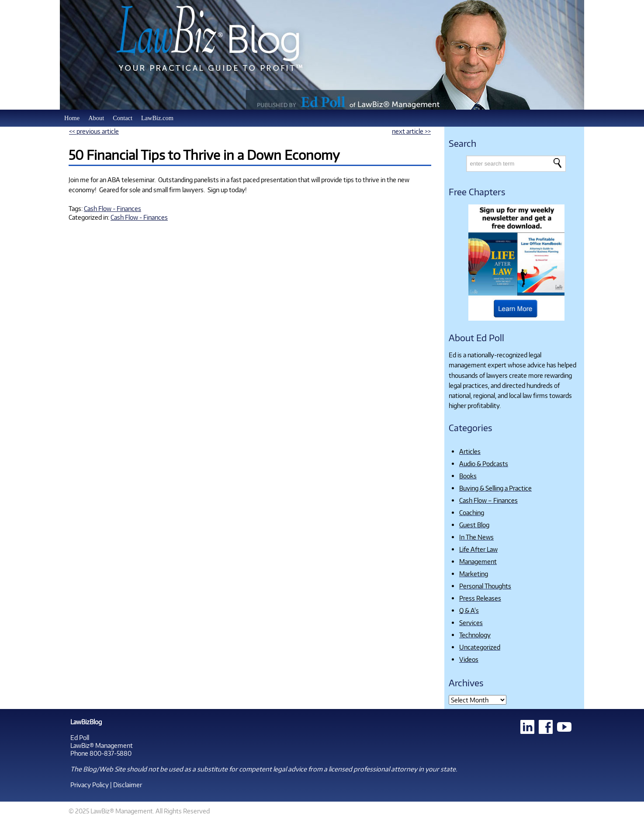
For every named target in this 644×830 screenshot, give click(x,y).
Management (478, 561)
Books (468, 476)
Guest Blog (474, 525)
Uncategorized (480, 647)
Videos (469, 659)
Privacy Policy (90, 785)
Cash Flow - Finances (113, 208)
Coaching (472, 512)
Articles (470, 451)
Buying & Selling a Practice (495, 488)
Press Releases (480, 598)
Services (471, 622)
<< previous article (94, 131)
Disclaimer (128, 785)
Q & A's (469, 610)
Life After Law (478, 549)
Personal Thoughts (485, 586)
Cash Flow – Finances (488, 500)
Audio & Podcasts (484, 463)
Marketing (474, 574)
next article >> (411, 131)
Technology (475, 635)
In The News (476, 537)
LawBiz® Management (102, 745)
